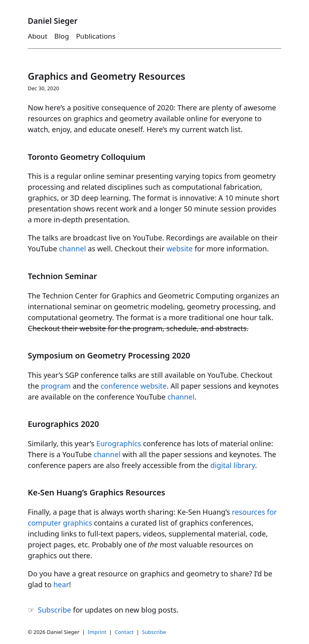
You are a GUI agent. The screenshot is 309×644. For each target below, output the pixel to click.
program (56, 386)
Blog (62, 36)
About (38, 36)
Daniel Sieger (53, 21)
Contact (124, 632)
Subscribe (55, 610)
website (180, 248)
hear (61, 584)
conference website (134, 386)
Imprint (97, 632)
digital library (233, 465)
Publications (96, 36)
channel (73, 248)
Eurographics (119, 443)
